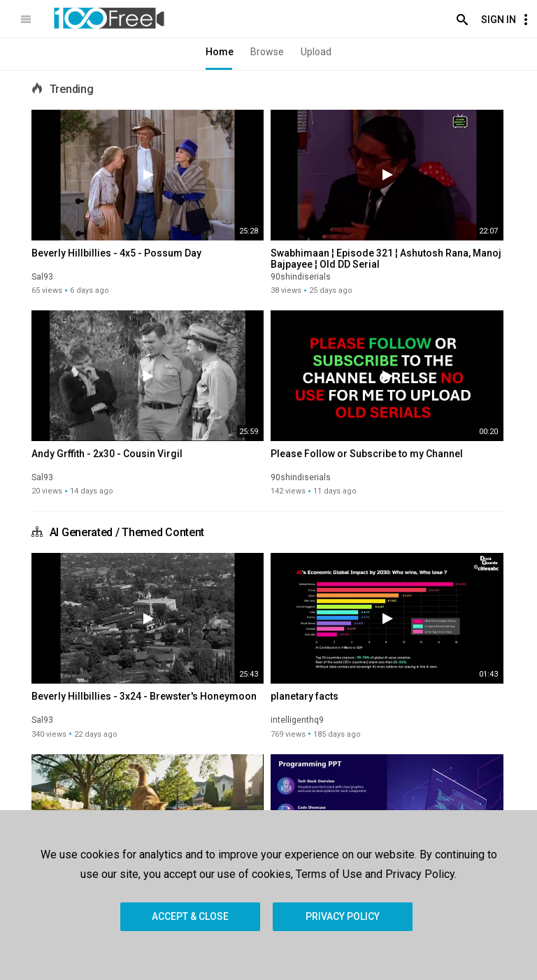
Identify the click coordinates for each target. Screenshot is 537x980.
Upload (316, 52)
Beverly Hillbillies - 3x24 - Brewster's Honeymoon (144, 696)
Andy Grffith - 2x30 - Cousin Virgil (107, 454)
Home (220, 52)
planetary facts (305, 696)
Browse (267, 52)
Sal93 (42, 277)
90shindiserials (301, 277)
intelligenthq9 (297, 720)
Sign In (499, 20)
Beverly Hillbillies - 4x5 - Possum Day (116, 253)
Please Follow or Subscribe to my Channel (367, 454)
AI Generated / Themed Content (127, 532)
